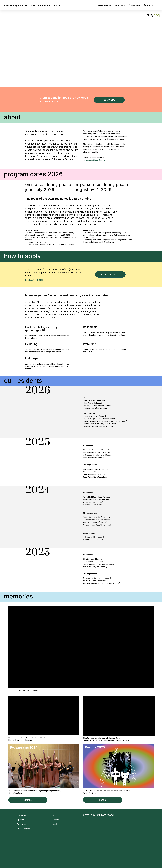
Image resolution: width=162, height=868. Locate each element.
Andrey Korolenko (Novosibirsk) (98, 520)
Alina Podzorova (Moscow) (96, 505)
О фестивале (105, 5)
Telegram (55, 820)
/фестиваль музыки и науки (33, 5)
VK (53, 815)
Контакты (148, 5)
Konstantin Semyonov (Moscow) (98, 578)
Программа (119, 5)
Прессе (20, 820)
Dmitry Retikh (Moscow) (94, 537)
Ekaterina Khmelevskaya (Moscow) (99, 455)
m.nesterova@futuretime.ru (94, 160)
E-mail (54, 824)
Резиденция (134, 5)
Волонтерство (23, 829)
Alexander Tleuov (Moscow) (96, 562)
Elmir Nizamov (91, 502)
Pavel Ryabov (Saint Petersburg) (98, 525)
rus (149, 15)
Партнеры (22, 824)
